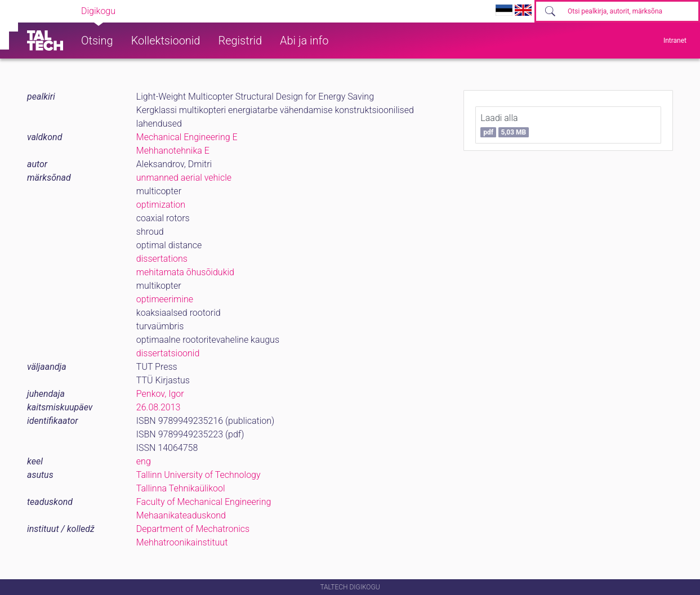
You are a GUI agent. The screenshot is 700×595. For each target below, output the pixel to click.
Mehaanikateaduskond (181, 515)
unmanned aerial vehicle (184, 178)
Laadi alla (505, 125)
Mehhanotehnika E (173, 151)
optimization (161, 205)
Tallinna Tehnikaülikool (181, 488)
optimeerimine (165, 299)
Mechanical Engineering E (187, 137)
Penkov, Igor (160, 394)
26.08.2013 (159, 407)
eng (144, 461)
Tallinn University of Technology (199, 475)
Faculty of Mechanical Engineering (204, 502)
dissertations (162, 259)
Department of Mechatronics (193, 529)
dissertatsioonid (168, 353)
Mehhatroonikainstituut (182, 542)
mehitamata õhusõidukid (185, 272)
